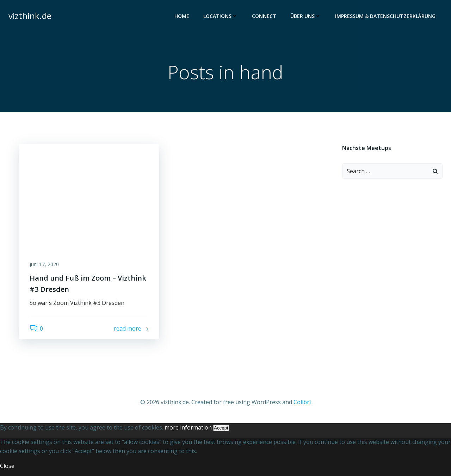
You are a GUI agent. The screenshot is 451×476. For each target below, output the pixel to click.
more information (188, 427)
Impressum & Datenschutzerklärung (385, 16)
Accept (221, 428)
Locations (221, 16)
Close (7, 466)
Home (182, 16)
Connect (264, 16)
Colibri (302, 402)
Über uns (306, 16)
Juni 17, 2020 (44, 264)
